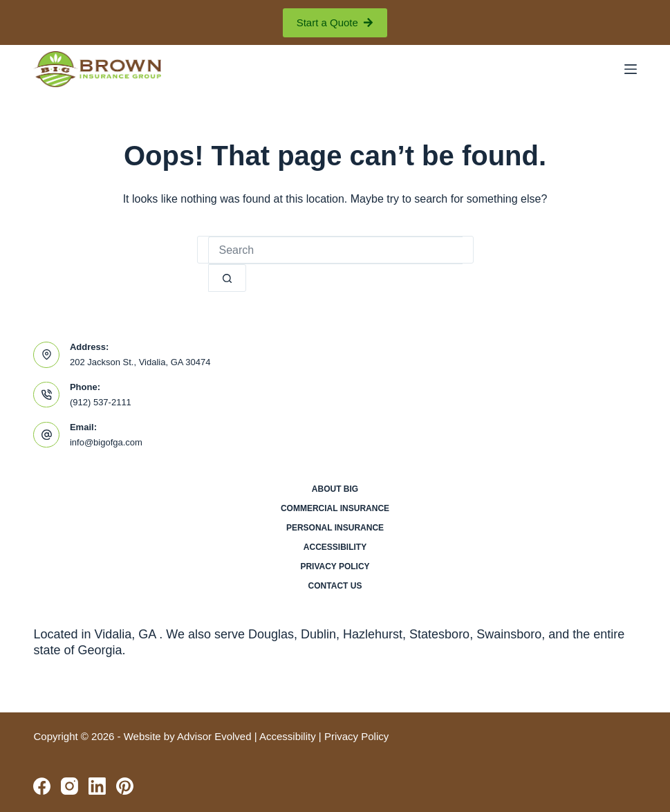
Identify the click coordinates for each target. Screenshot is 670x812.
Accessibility (335, 547)
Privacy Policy (335, 566)
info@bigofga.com (106, 442)
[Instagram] (69, 786)
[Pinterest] (125, 786)
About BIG (335, 489)
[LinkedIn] (97, 786)
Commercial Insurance (335, 508)
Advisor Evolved (214, 736)
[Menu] (631, 69)
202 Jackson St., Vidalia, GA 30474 (140, 362)
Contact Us (335, 586)
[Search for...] (335, 250)
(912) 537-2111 (101, 402)
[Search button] (227, 278)
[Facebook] (42, 786)
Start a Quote (335, 22)
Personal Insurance (335, 528)
